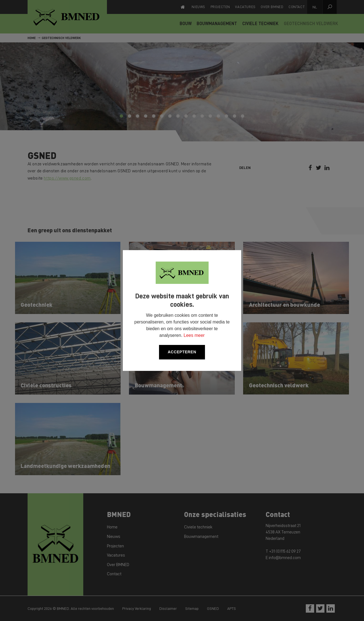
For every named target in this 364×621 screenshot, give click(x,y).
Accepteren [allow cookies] (182, 352)
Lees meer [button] (194, 335)
